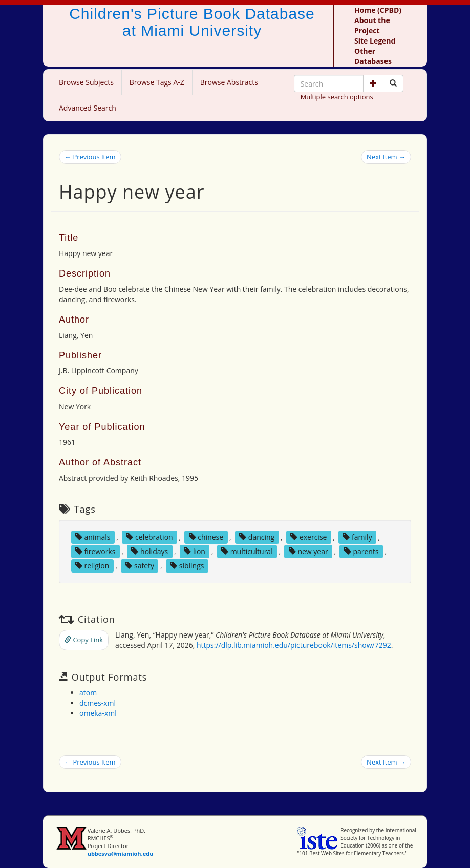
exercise (308, 537)
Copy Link (84, 640)
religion (92, 566)
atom (88, 693)
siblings (187, 566)
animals (93, 537)
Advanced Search (88, 108)
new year (308, 551)
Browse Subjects (86, 82)
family (357, 537)
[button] (373, 83)
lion (195, 551)
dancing (257, 537)
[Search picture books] (393, 83)
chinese (206, 537)
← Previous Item (90, 157)
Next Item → (386, 157)
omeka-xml (98, 713)
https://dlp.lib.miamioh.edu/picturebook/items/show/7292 (294, 645)
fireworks (95, 551)
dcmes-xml (98, 703)
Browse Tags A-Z (157, 82)
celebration (149, 537)
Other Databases (373, 56)
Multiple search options (337, 97)
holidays (149, 551)
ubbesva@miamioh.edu (121, 853)
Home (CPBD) (378, 10)
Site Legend (375, 41)
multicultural (247, 551)
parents (361, 551)
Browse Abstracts (229, 82)
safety (140, 566)
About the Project (372, 25)
